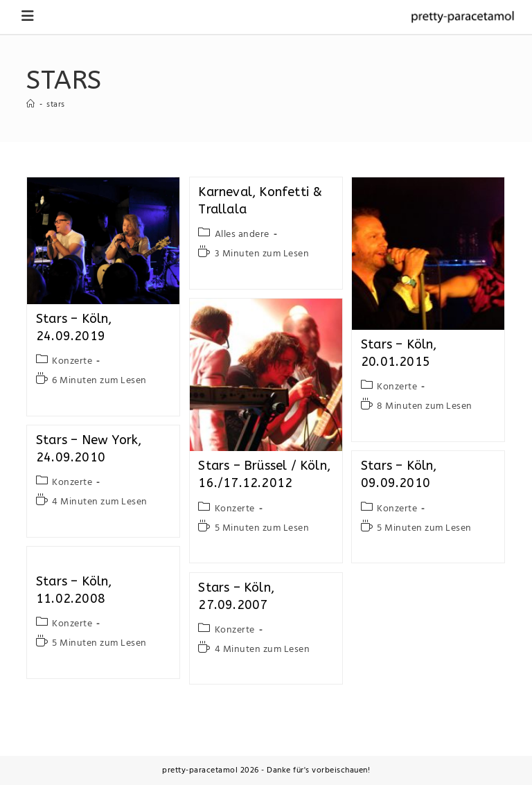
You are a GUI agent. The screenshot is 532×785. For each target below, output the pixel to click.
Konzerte (72, 361)
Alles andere (242, 235)
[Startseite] (31, 105)
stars (56, 105)
